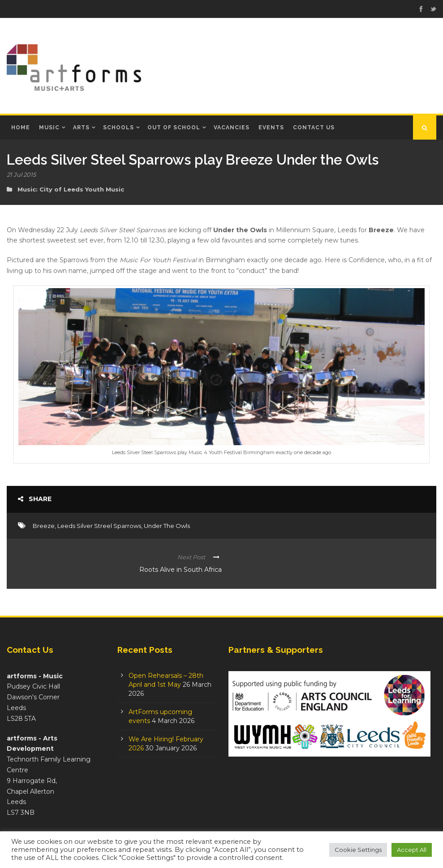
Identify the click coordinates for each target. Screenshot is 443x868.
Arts (81, 128)
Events (271, 128)
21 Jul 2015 (21, 174)
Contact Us (314, 128)
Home (21, 128)
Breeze (44, 526)
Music (49, 128)
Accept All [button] (412, 850)
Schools (118, 128)
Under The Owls (167, 526)
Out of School (174, 128)
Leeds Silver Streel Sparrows (99, 526)
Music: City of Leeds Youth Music (71, 189)
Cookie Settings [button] (358, 850)
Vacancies (232, 128)
